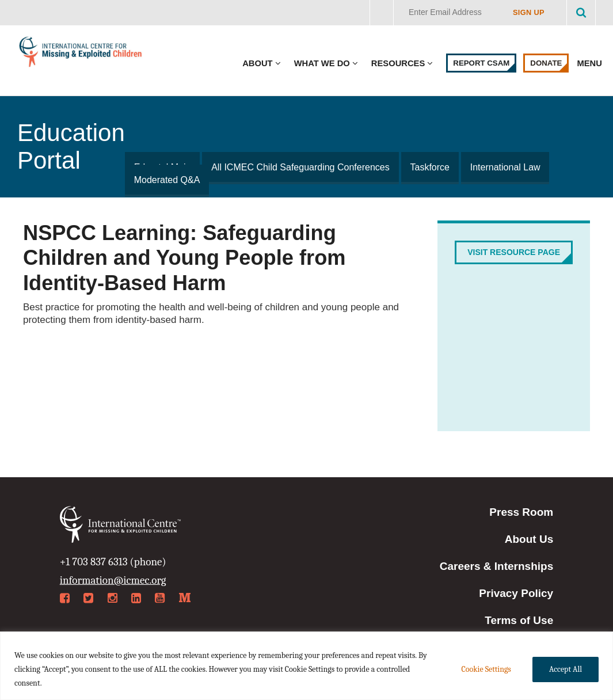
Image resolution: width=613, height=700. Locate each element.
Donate (546, 63)
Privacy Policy (516, 593)
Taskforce (427, 167)
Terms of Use (519, 620)
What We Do (322, 63)
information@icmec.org (113, 580)
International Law (502, 167)
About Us (529, 539)
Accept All (566, 669)
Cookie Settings (486, 669)
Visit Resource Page (514, 252)
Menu (591, 63)
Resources (398, 63)
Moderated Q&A (167, 180)
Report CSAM (481, 63)
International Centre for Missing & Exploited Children (81, 54)
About (257, 63)
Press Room (521, 512)
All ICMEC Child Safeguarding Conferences (299, 167)
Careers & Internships (496, 566)
